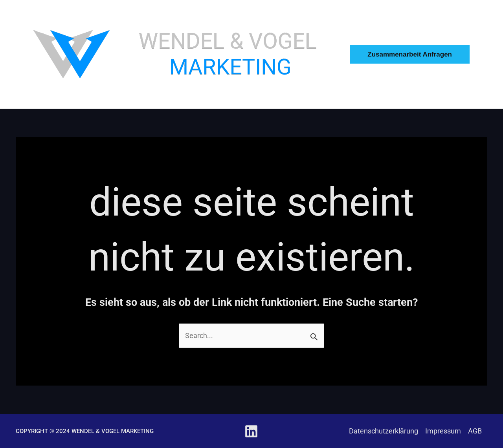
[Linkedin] (251, 431)
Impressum (443, 431)
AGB (475, 431)
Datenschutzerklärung (384, 431)
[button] (419, 54)
